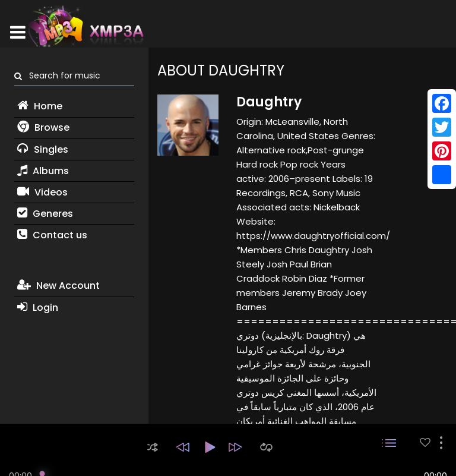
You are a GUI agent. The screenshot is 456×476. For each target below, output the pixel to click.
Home (40, 106)
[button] (153, 447)
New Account (58, 286)
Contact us (52, 235)
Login (38, 308)
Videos (42, 192)
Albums (43, 171)
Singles (43, 149)
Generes (45, 214)
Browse (43, 127)
